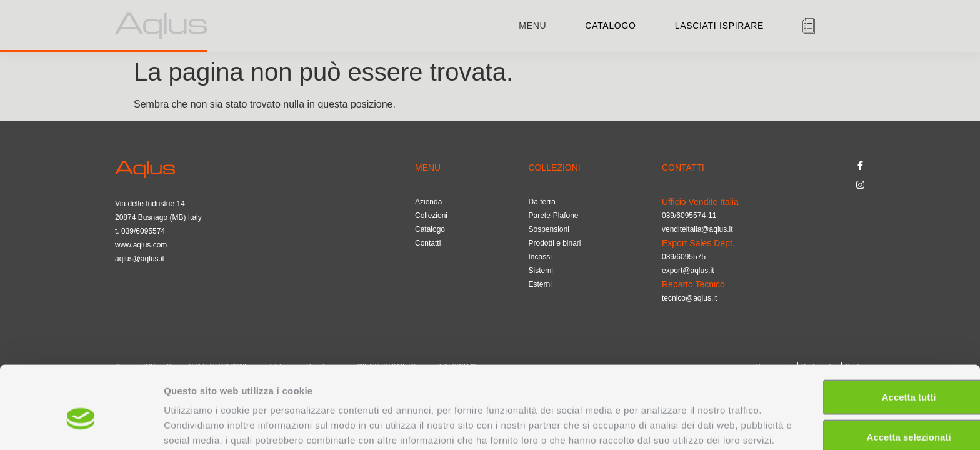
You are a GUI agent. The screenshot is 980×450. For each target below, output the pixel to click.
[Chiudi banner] (961, 314)
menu (532, 26)
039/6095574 (143, 231)
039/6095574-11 (689, 216)
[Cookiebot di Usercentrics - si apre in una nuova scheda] (81, 426)
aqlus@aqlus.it (140, 259)
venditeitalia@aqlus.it (697, 229)
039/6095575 (684, 257)
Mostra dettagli (657, 425)
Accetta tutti (844, 327)
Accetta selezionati (843, 367)
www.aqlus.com (141, 245)
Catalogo (610, 26)
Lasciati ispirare (719, 26)
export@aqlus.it (688, 271)
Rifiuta (844, 407)
